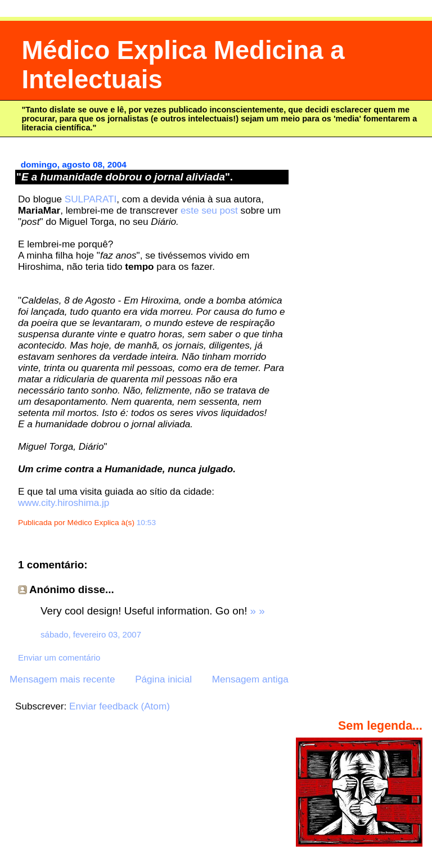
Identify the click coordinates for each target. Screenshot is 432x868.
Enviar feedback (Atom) (120, 706)
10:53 (146, 523)
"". (125, 177)
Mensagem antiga (250, 679)
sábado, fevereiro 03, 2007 (91, 634)
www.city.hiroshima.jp (64, 503)
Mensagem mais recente (62, 679)
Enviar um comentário (59, 657)
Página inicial (163, 679)
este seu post (209, 211)
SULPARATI (91, 199)
